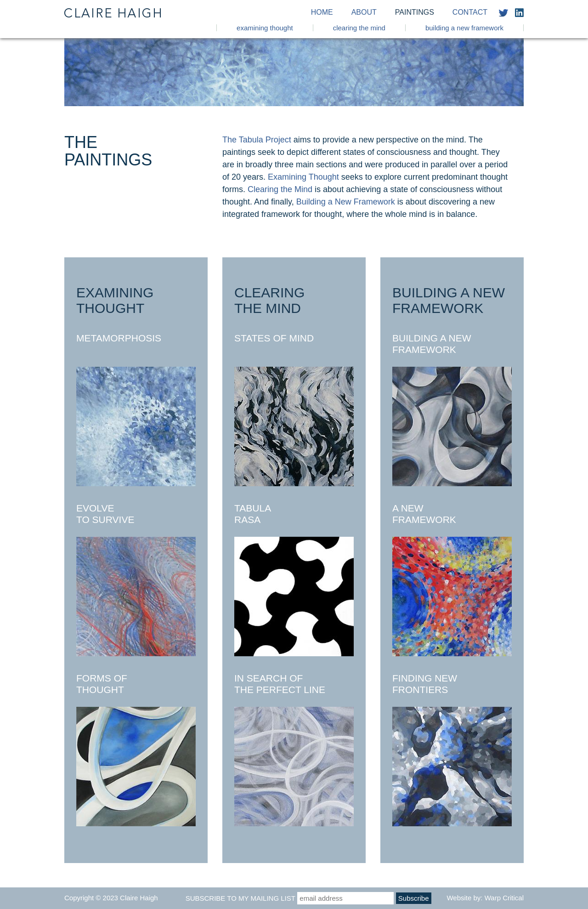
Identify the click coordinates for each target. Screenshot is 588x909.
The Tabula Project (257, 140)
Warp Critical (504, 898)
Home (322, 12)
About (364, 12)
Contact (470, 12)
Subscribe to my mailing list (240, 898)
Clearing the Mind (359, 28)
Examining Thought (265, 28)
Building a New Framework (464, 28)
